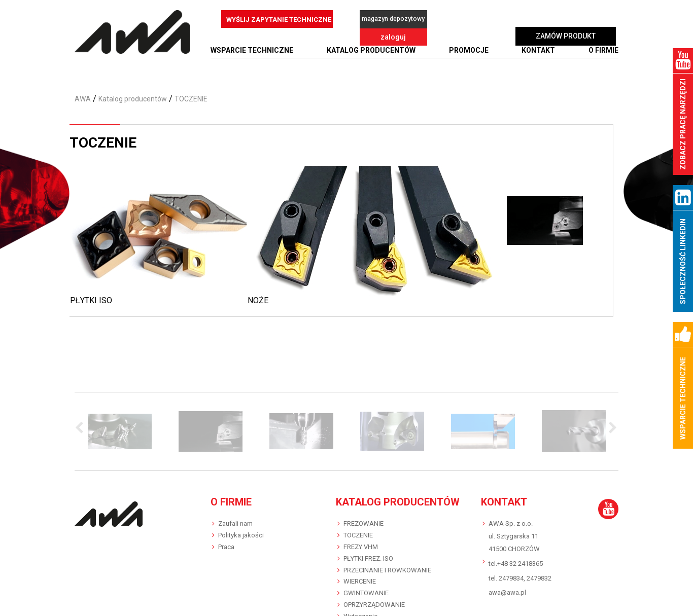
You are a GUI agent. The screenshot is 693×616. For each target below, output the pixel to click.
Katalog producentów (371, 46)
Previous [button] (82, 424)
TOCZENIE (358, 531)
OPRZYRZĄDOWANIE (374, 601)
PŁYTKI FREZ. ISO (368, 554)
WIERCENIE (360, 577)
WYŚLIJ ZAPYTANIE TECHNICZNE (279, 20)
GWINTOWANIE (366, 589)
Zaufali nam (235, 519)
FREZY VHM (361, 542)
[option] (120, 427)
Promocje (469, 46)
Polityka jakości (241, 531)
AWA (83, 94)
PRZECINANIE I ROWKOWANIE (387, 566)
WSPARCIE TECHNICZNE (252, 46)
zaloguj (463, 19)
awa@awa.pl (507, 588)
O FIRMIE (603, 46)
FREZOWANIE (363, 519)
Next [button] (611, 424)
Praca (226, 542)
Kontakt (538, 46)
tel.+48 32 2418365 (516, 559)
